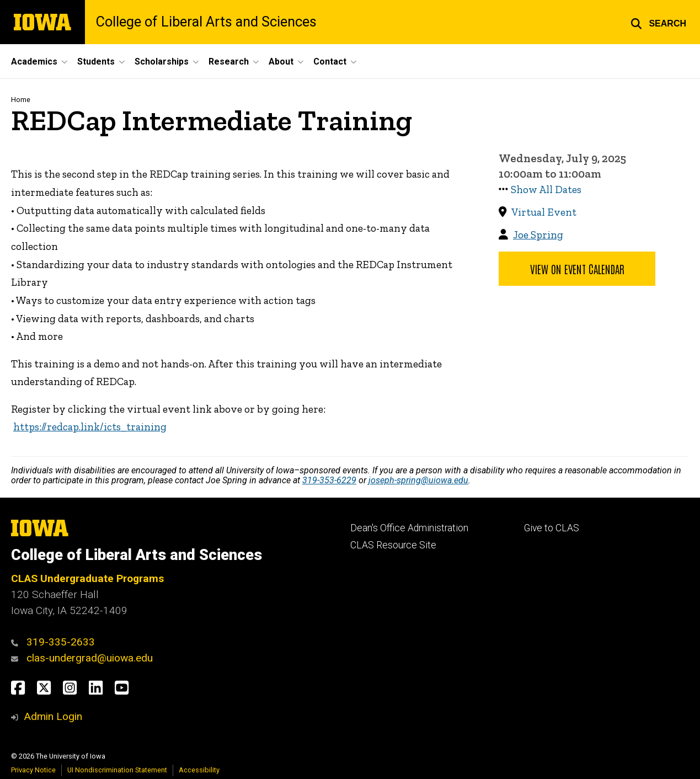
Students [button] (96, 62)
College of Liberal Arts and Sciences (206, 22)
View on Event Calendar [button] (577, 269)
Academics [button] (34, 62)
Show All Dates (546, 190)
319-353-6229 (329, 480)
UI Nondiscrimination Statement (117, 770)
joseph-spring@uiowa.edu (418, 480)
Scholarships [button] (162, 62)
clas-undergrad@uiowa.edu (90, 658)
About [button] (281, 62)
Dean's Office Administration (409, 528)
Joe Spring (538, 235)
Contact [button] (330, 62)
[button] (658, 22)
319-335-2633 (61, 642)
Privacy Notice (33, 770)
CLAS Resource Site (393, 545)
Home (21, 100)
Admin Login (53, 716)
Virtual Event (544, 212)
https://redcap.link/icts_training (90, 427)
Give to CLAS (552, 528)
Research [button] (229, 62)
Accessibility (199, 770)
